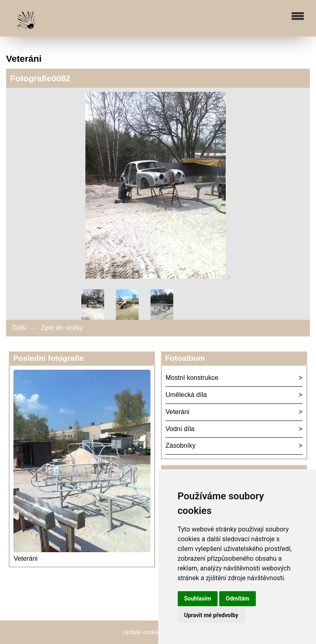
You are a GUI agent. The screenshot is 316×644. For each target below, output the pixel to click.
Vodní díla (180, 429)
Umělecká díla (186, 395)
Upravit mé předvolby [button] (211, 615)
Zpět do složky (62, 328)
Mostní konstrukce (192, 378)
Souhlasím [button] (198, 598)
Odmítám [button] (238, 598)
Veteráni (25, 558)
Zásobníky (181, 446)
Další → (23, 328)
